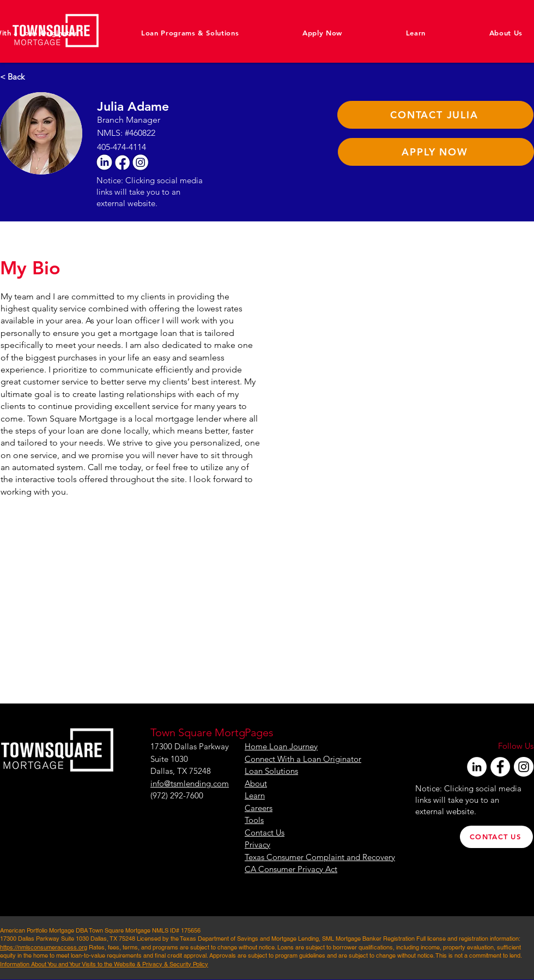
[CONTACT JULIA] (435, 115)
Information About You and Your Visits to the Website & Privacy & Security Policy (104, 964)
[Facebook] (500, 767)
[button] (480, 33)
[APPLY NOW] (436, 152)
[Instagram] (524, 767)
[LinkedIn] (477, 767)
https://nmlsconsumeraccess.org (44, 947)
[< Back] (18, 77)
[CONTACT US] (496, 837)
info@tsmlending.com (190, 783)
